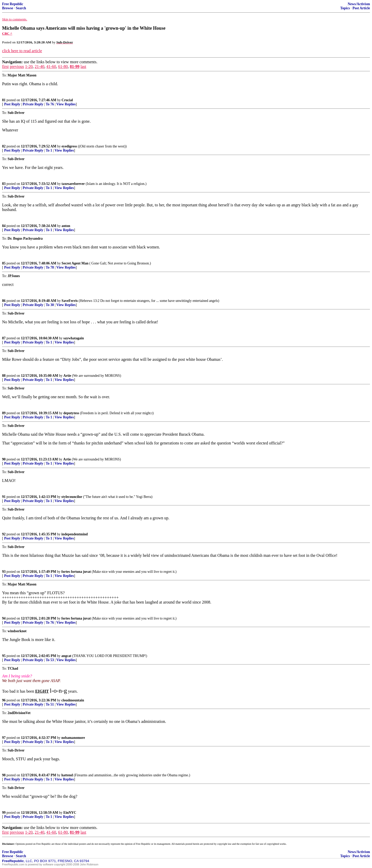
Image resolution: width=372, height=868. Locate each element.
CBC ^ (7, 33)
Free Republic (13, 4)
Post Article (361, 8)
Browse (8, 8)
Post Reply (12, 104)
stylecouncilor (72, 497)
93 (4, 572)
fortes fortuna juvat (76, 572)
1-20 (29, 67)
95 (4, 656)
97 (4, 738)
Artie (67, 376)
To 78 (50, 267)
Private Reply (33, 104)
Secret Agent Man (75, 263)
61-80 (63, 67)
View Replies (66, 104)
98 (4, 775)
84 (4, 226)
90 (4, 459)
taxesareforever (73, 184)
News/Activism (359, 4)
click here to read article (22, 51)
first (5, 67)
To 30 (50, 305)
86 (4, 301)
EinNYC (70, 813)
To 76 (50, 104)
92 (4, 534)
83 (4, 184)
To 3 (49, 742)
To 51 (50, 704)
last (83, 67)
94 (4, 618)
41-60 (51, 67)
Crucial (67, 100)
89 (4, 413)
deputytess (71, 413)
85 (4, 263)
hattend (67, 775)
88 (4, 376)
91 (4, 497)
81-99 (75, 67)
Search (21, 8)
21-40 (39, 67)
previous (17, 67)
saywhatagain (73, 338)
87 (4, 338)
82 (4, 146)
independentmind (75, 534)
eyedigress (69, 146)
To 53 (50, 660)
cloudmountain (73, 700)
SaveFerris (70, 301)
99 (4, 813)
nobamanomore (73, 738)
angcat (67, 656)
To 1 (49, 150)
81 (4, 100)
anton (66, 226)
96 (4, 700)
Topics (345, 8)
